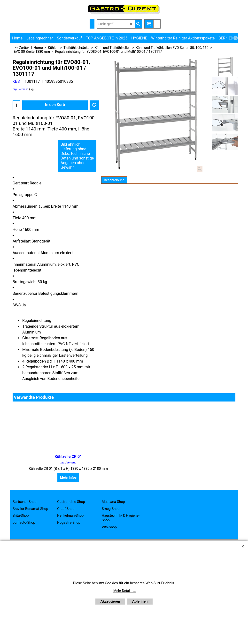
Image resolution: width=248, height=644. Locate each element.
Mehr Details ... (125, 591)
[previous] (231, 38)
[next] (236, 38)
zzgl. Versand (21, 89)
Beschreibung (114, 180)
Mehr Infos (68, 477)
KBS (16, 81)
